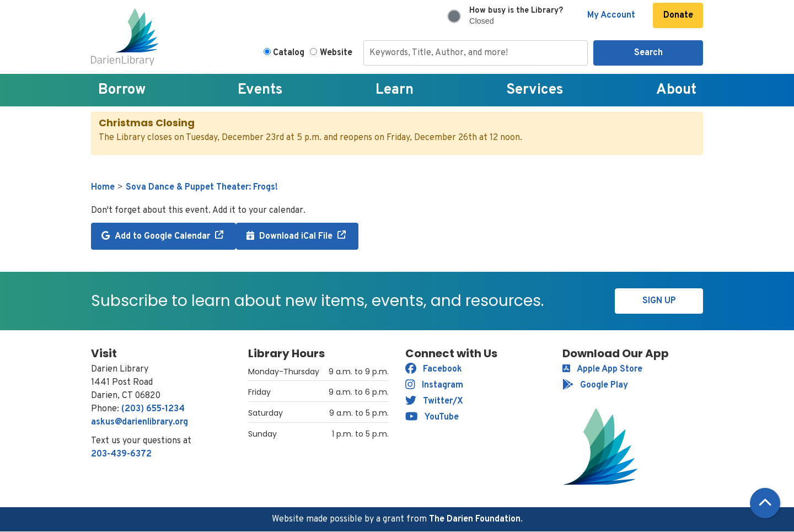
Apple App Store (602, 369)
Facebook (434, 369)
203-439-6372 (121, 454)
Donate (678, 15)
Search (648, 53)
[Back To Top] (765, 503)
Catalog (289, 53)
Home (103, 187)
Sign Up (659, 301)
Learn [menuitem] (395, 90)
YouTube (432, 417)
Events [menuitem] (260, 90)
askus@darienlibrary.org (140, 422)
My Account (611, 15)
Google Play (595, 385)
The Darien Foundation (475, 519)
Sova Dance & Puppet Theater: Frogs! (202, 187)
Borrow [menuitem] (122, 90)
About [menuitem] (676, 90)
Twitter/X (434, 401)
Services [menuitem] (535, 90)
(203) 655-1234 (153, 409)
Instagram (434, 385)
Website (336, 53)
